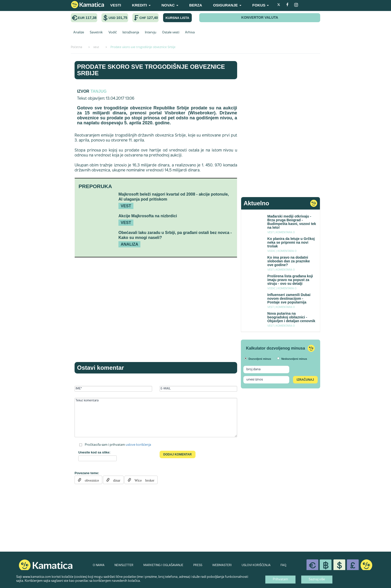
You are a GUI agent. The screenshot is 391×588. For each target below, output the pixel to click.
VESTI (116, 5)
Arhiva (190, 33)
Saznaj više (317, 580)
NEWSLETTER (124, 565)
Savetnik (96, 33)
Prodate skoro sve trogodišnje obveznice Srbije (151, 70)
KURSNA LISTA (177, 18)
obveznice (90, 480)
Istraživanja (131, 33)
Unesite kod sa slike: (94, 452)
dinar (115, 480)
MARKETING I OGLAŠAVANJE (163, 565)
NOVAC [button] (170, 5)
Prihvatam (280, 580)
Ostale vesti (171, 33)
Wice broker (143, 480)
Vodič (113, 33)
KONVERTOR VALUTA (260, 17)
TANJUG (99, 91)
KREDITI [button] (141, 5)
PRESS (198, 565)
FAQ (283, 565)
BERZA (196, 5)
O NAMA (99, 565)
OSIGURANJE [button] (227, 5)
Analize (79, 33)
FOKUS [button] (261, 5)
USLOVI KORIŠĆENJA (256, 565)
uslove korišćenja (138, 445)
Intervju (151, 33)
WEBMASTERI (222, 565)
